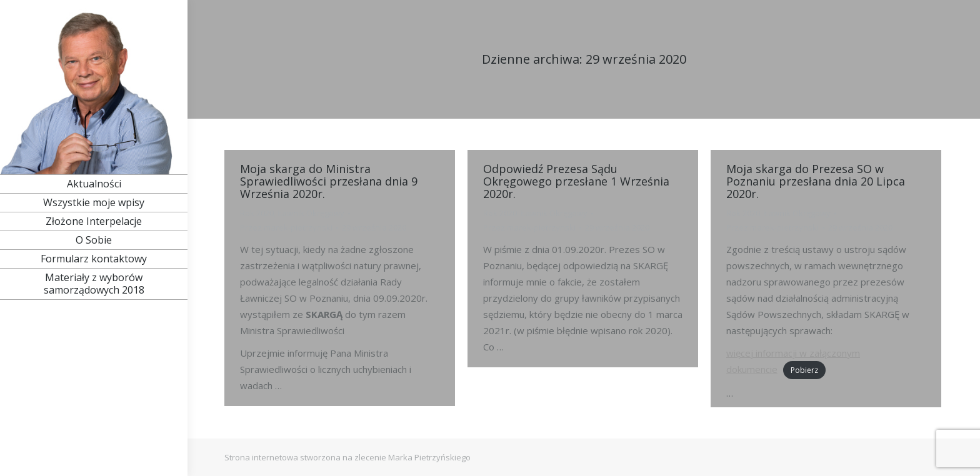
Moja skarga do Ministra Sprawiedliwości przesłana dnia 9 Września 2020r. (329, 181)
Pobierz (804, 370)
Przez (286, 227)
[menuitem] (94, 184)
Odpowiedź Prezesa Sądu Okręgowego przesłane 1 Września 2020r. (576, 181)
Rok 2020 (257, 213)
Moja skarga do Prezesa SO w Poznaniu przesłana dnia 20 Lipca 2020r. (816, 181)
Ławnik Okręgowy (311, 213)
